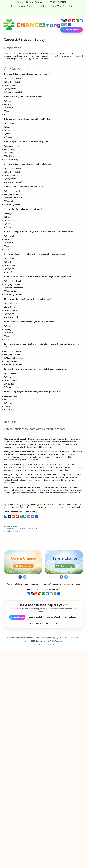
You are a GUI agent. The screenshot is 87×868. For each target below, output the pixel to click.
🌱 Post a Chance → (71, 27)
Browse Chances (37, 2)
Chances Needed (35, 615)
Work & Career (12, 524)
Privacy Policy (50, 642)
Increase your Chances (26, 6)
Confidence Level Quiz (14, 529)
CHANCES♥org (38, 22)
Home (21, 2)
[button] (44, 10)
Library (45, 6)
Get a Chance (35, 621)
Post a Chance (51, 621)
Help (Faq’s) (58, 6)
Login (72, 6)
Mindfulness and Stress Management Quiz (22, 526)
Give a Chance (70, 615)
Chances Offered (53, 615)
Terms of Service (38, 642)
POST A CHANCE (60, 2)
